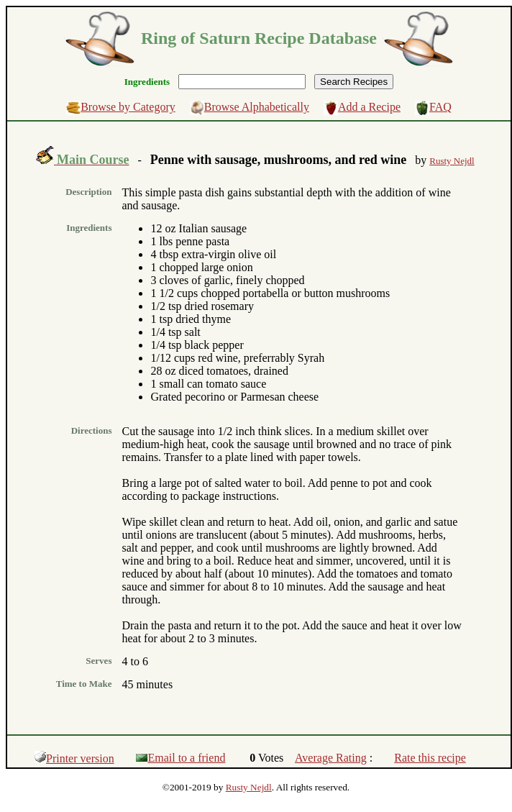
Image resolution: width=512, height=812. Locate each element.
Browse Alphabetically (257, 107)
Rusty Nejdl (249, 787)
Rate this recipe (430, 758)
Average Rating (331, 758)
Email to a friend (180, 758)
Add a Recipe (369, 107)
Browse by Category (128, 107)
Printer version (74, 758)
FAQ (440, 107)
